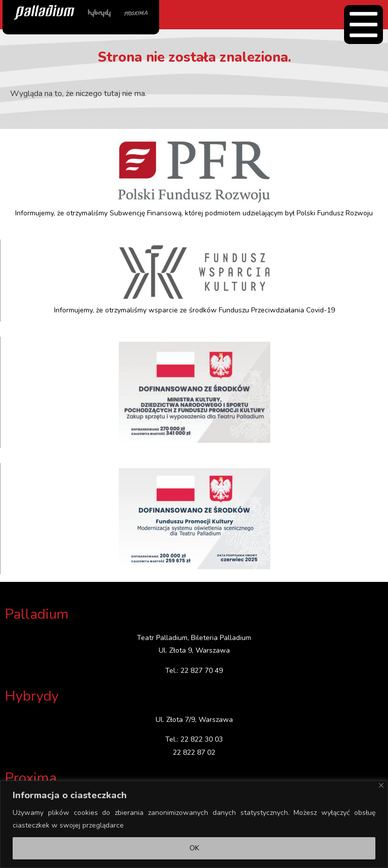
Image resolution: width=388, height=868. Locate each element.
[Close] (381, 785)
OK (194, 848)
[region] (194, 824)
